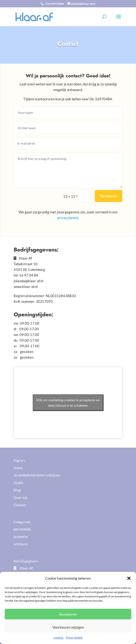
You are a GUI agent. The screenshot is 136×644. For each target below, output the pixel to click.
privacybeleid (68, 218)
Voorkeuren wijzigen (68, 627)
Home (18, 468)
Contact (20, 505)
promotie (21, 537)
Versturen (109, 196)
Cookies (58, 637)
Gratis (19, 483)
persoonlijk (22, 529)
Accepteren (68, 614)
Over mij (20, 498)
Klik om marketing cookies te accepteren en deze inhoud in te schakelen (68, 403)
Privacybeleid (74, 637)
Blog (17, 490)
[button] (129, 578)
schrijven (21, 544)
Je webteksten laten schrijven (37, 475)
